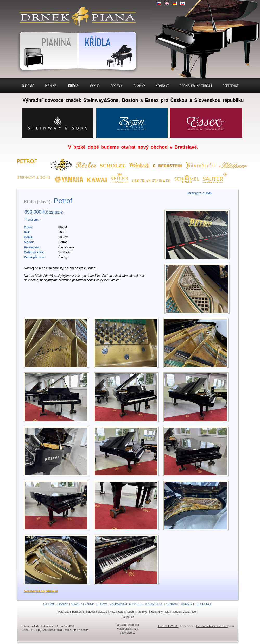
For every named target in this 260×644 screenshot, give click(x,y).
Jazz (120, 612)
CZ (159, 3)
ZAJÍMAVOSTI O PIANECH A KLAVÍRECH (137, 604)
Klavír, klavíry (109, 50)
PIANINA (63, 604)
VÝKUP (89, 604)
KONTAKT (172, 604)
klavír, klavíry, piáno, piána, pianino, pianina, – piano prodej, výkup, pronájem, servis (75, 13)
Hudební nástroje (136, 612)
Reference (231, 86)
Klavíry (73, 86)
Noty (112, 612)
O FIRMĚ (49, 604)
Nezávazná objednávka (41, 591)
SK (182, 3)
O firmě (28, 86)
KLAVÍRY (76, 604)
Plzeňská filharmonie (71, 612)
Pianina (46, 50)
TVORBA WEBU (168, 626)
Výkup (95, 86)
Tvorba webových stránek (212, 626)
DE (175, 3)
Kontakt (162, 86)
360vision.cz (128, 633)
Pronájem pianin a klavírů (196, 86)
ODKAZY (187, 604)
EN (167, 3)
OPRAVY (102, 604)
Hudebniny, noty (159, 612)
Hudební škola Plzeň (184, 612)
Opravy (117, 86)
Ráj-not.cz (128, 617)
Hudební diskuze (97, 612)
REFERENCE (203, 604)
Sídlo (139, 86)
